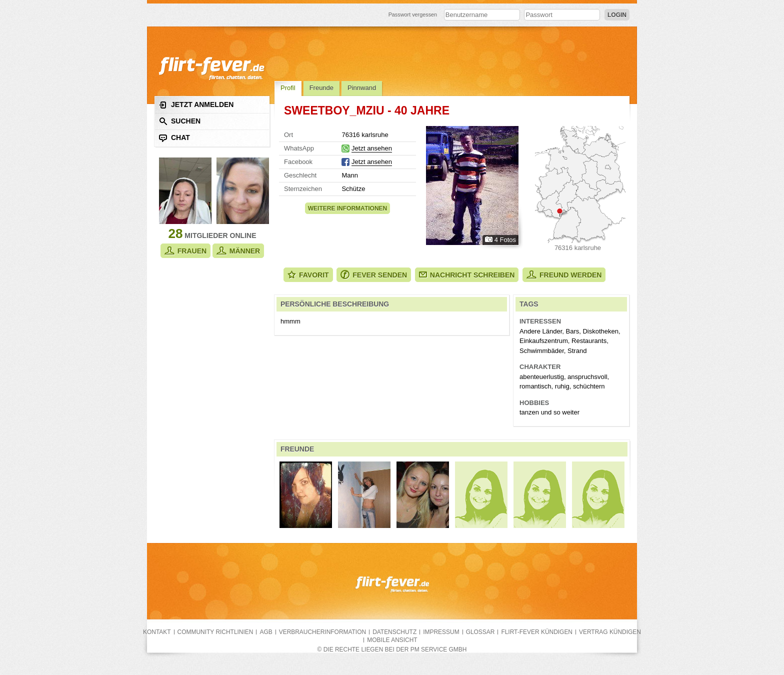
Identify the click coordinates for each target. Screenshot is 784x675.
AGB (266, 632)
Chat (174, 138)
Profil (288, 88)
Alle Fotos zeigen (472, 185)
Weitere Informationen (347, 208)
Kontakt (157, 632)
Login (617, 15)
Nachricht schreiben (467, 275)
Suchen (180, 121)
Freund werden (564, 275)
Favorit (308, 275)
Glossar (480, 632)
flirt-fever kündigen (537, 632)
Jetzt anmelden (196, 105)
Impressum (441, 632)
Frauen (185, 251)
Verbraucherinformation (322, 632)
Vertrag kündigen (610, 632)
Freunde (321, 88)
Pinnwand (362, 88)
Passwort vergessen (413, 14)
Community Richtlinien (215, 632)
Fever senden (374, 275)
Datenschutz (394, 632)
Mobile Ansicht (392, 640)
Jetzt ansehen (372, 148)
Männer (238, 251)
